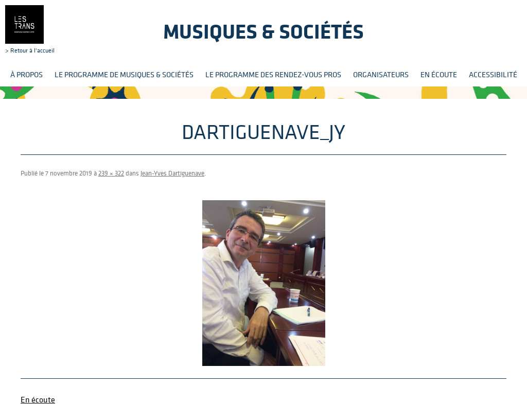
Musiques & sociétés (263, 31)
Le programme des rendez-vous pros (273, 74)
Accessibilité (493, 74)
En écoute (439, 74)
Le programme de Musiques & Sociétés (124, 74)
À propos (27, 74)
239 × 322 (111, 173)
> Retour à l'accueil (30, 29)
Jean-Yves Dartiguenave (172, 173)
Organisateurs (381, 74)
